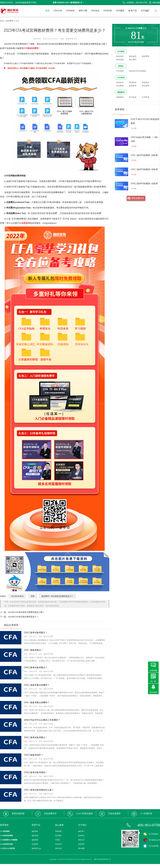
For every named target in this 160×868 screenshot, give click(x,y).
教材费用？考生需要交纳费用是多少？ (57, 596)
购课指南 (58, 831)
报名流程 (120, 60)
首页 (47, 11)
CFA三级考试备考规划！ (36, 772)
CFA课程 (120, 11)
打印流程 (120, 71)
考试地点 (145, 82)
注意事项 (120, 86)
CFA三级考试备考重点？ (36, 668)
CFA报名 (121, 51)
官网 (33, 596)
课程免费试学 (138, 198)
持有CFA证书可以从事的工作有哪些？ (42, 720)
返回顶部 (153, 692)
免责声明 (81, 844)
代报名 (58, 840)
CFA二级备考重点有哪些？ (37, 685)
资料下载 (83, 11)
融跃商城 (35, 836)
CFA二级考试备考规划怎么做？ (39, 790)
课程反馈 (58, 848)
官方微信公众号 (151, 840)
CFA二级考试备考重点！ (36, 737)
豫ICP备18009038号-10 (102, 859)
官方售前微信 (151, 834)
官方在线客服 (151, 846)
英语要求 (133, 86)
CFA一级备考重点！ (34, 650)
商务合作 (81, 840)
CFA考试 (121, 78)
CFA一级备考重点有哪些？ (37, 702)
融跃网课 (35, 840)
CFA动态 (95, 11)
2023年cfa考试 (17, 596)
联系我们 (81, 836)
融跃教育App (36, 848)
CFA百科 (70, 11)
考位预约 (133, 60)
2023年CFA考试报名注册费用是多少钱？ (26, 612)
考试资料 (145, 86)
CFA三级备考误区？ (34, 755)
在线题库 (35, 844)
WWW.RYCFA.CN (72, 859)
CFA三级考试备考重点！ (36, 633)
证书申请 (145, 97)
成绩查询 (121, 92)
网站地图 (155, 3)
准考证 (121, 66)
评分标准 (133, 97)
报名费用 (10, 21)
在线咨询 (58, 844)
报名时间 (120, 56)
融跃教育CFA (102, 219)
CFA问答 (108, 11)
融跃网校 (35, 831)
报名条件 (133, 56)
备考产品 (133, 11)
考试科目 (120, 82)
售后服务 (58, 836)
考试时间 (133, 82)
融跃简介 (81, 831)
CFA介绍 (58, 11)
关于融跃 (145, 11)
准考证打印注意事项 (137, 71)
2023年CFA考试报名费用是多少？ (23, 617)
